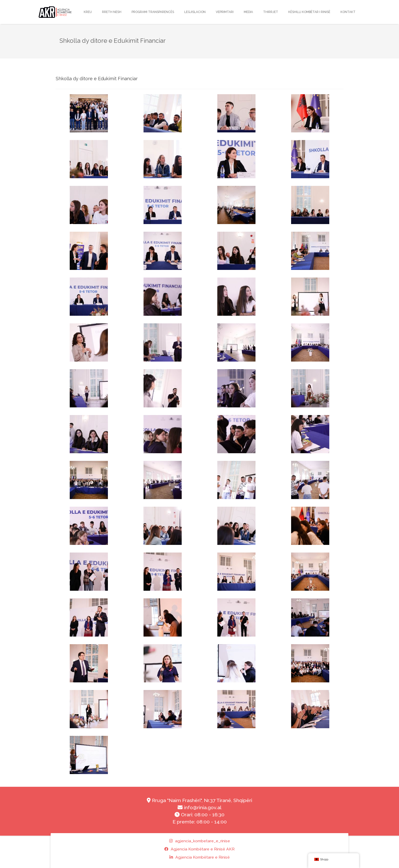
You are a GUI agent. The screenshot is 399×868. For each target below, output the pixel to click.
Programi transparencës (153, 12)
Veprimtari (225, 12)
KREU (88, 12)
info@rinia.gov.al (199, 808)
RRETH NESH (112, 12)
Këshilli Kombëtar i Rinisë (309, 12)
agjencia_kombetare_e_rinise (200, 841)
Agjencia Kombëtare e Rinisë (200, 857)
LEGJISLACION (195, 12)
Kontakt (348, 12)
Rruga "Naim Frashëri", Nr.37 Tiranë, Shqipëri (199, 800)
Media (248, 12)
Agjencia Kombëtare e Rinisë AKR (199, 849)
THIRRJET (271, 12)
